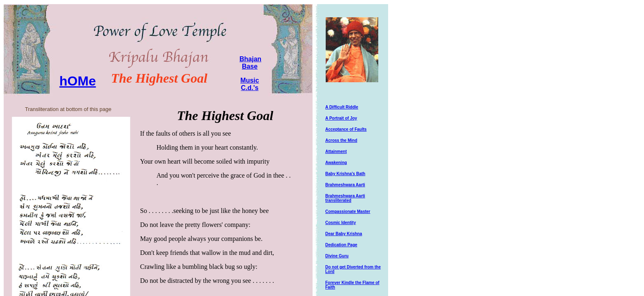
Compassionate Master (348, 212)
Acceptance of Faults (346, 129)
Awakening (336, 163)
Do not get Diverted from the (353, 267)
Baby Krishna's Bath (345, 174)
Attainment (336, 151)
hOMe (78, 81)
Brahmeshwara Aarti (345, 185)
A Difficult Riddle (342, 107)
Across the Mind (341, 140)
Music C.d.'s (250, 84)
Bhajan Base (250, 63)
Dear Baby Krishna (344, 234)
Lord (330, 272)
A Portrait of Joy (341, 118)
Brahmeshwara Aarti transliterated (345, 198)
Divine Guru (337, 256)
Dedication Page (341, 245)
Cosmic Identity (340, 223)
